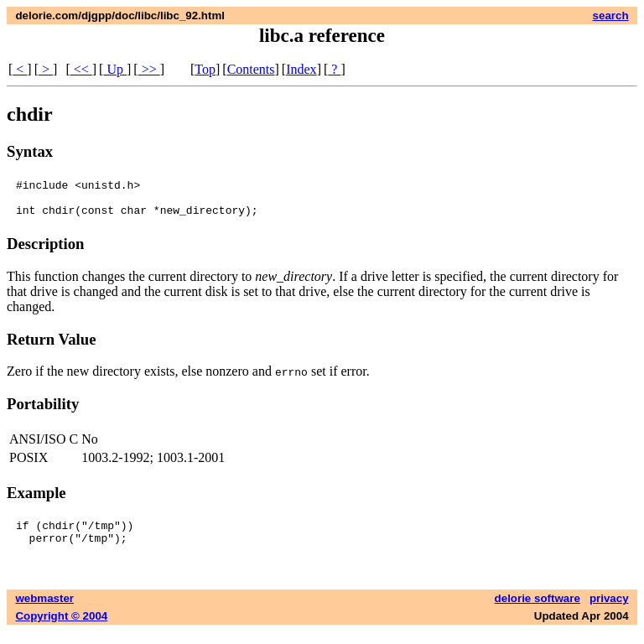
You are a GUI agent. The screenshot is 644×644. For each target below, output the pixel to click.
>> (149, 69)
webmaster (44, 611)
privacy (609, 611)
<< (81, 69)
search (611, 16)
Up (115, 69)
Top (205, 69)
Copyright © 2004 (61, 628)
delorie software (538, 611)
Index (301, 69)
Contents (251, 69)
